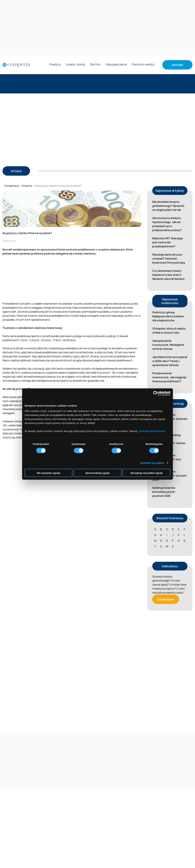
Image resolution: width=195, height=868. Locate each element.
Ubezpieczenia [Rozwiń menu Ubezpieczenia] (116, 65)
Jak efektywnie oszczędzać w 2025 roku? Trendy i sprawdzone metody (170, 361)
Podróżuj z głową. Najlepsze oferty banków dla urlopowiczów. (168, 316)
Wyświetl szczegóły (152, 463)
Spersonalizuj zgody (97, 473)
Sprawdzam (166, 599)
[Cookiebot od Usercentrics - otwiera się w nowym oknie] (156, 393)
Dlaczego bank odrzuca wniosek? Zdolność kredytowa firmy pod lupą (169, 259)
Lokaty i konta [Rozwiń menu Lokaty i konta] (75, 65)
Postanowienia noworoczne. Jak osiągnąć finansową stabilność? (169, 377)
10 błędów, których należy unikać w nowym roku (169, 331)
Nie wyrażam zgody (48, 473)
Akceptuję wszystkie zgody (147, 473)
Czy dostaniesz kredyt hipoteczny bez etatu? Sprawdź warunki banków (168, 275)
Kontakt (177, 65)
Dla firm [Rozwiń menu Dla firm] (95, 65)
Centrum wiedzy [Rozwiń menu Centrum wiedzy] (143, 65)
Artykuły (27, 186)
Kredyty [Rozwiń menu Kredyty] (55, 65)
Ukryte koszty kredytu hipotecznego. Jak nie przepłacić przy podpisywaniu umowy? (167, 224)
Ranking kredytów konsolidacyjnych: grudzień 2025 (164, 492)
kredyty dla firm (10, 241)
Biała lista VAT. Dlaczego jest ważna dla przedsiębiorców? (168, 242)
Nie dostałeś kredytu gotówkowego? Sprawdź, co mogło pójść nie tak (169, 206)
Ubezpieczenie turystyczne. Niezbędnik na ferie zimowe (168, 345)
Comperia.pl (12, 186)
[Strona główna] (16, 65)
